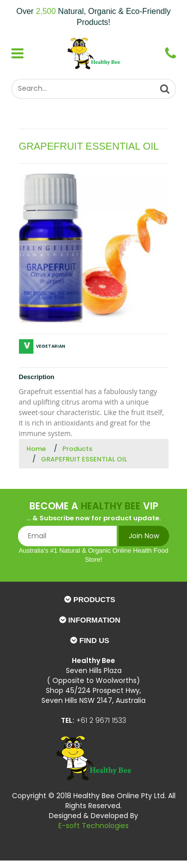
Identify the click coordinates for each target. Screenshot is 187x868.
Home (36, 449)
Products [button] (94, 599)
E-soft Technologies (93, 826)
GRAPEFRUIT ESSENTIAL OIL (84, 459)
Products (77, 449)
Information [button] (94, 620)
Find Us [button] (94, 640)
